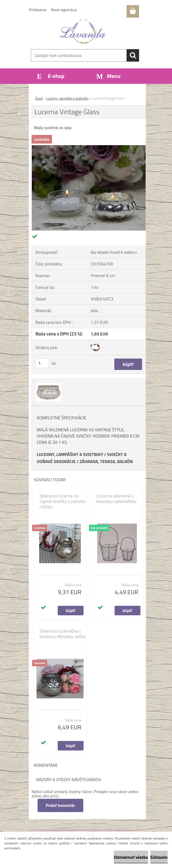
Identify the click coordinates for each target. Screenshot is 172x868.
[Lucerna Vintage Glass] (89, 147)
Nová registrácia (64, 10)
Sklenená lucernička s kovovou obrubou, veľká (62, 634)
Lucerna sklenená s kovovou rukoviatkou (116, 499)
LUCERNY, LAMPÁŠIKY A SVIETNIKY (70, 454)
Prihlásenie (38, 10)
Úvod (39, 98)
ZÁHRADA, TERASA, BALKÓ (105, 461)
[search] (133, 55)
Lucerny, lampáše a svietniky (67, 98)
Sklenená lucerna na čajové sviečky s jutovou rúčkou (63, 501)
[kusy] (42, 363)
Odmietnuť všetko (131, 857)
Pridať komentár (60, 805)
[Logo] (83, 31)
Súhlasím (159, 857)
